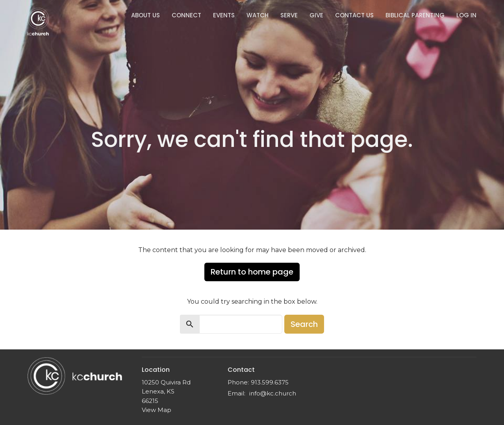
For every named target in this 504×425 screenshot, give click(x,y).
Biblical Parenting (415, 15)
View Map (157, 410)
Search (304, 324)
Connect (186, 15)
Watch (258, 15)
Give (316, 15)
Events (224, 15)
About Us (145, 15)
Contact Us (354, 15)
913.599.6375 (270, 382)
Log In (466, 15)
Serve (289, 15)
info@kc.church (273, 393)
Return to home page (252, 272)
